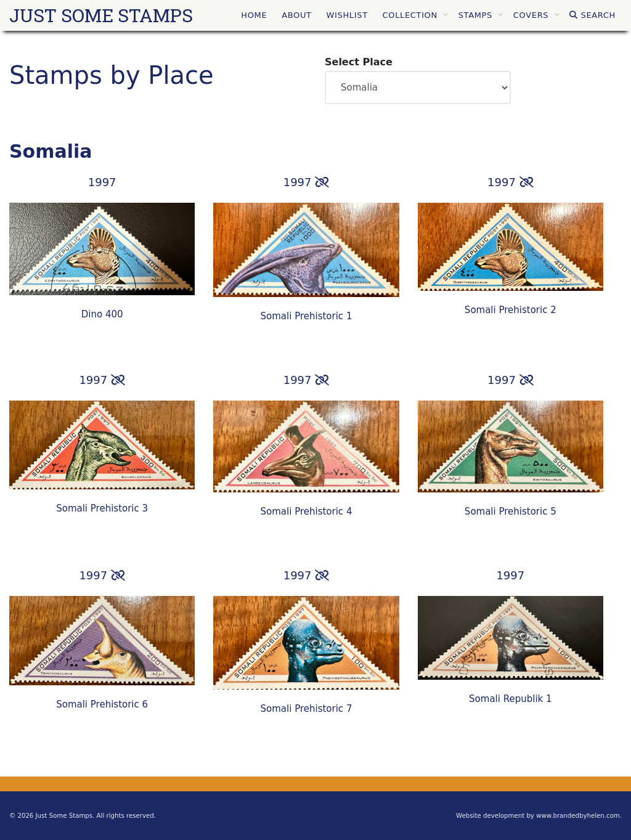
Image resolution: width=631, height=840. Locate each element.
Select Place (359, 62)
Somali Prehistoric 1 (307, 316)
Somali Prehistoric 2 (511, 310)
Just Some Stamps (101, 15)
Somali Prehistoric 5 (511, 512)
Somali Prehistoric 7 (307, 709)
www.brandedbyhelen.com (578, 816)
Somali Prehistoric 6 (102, 704)
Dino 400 (102, 314)
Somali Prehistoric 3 (102, 508)
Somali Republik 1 (510, 699)
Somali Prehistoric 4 (307, 512)
